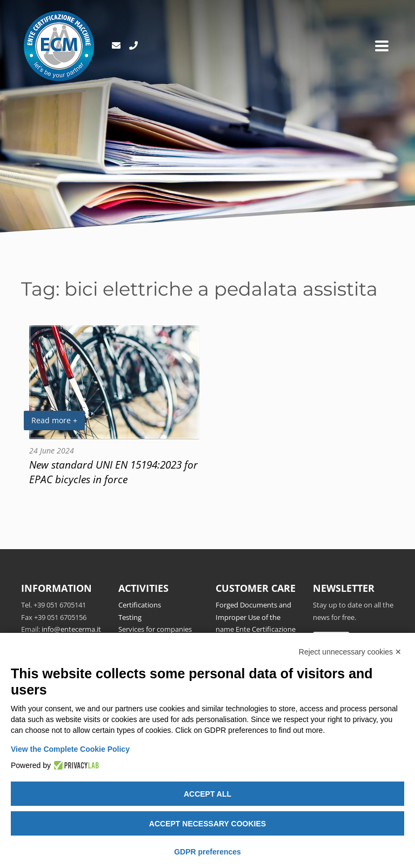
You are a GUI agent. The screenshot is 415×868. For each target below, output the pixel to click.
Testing (130, 617)
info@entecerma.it (71, 629)
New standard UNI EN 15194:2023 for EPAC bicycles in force (113, 472)
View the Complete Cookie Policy (70, 749)
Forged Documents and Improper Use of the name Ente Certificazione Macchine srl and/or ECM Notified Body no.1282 (256, 629)
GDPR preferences (207, 852)
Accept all (207, 794)
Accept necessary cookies (207, 824)
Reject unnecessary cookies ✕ (350, 652)
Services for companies (155, 629)
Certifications (140, 605)
